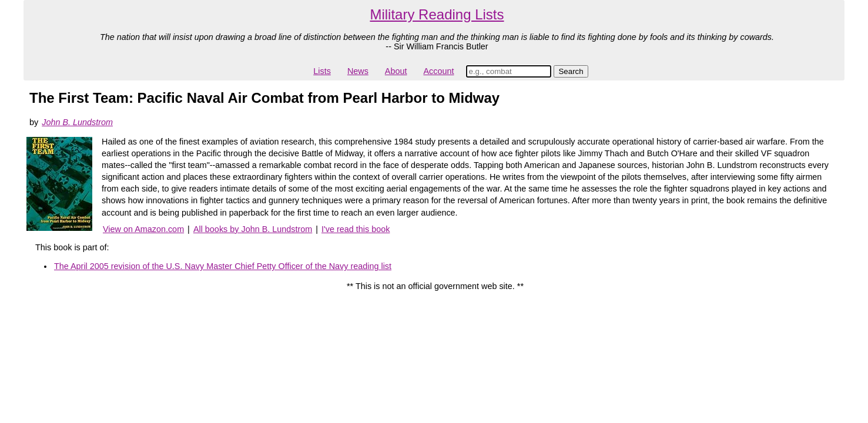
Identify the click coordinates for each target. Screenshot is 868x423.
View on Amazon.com (143, 229)
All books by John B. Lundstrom (253, 229)
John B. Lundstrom (77, 122)
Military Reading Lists (437, 14)
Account (438, 71)
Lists (322, 71)
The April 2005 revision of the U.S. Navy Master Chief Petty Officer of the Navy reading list (223, 266)
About (396, 71)
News (358, 71)
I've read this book (356, 229)
